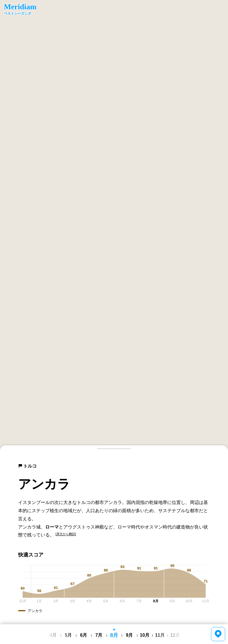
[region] (114, 225)
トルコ (27, 466)
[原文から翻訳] (66, 534)
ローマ (52, 527)
